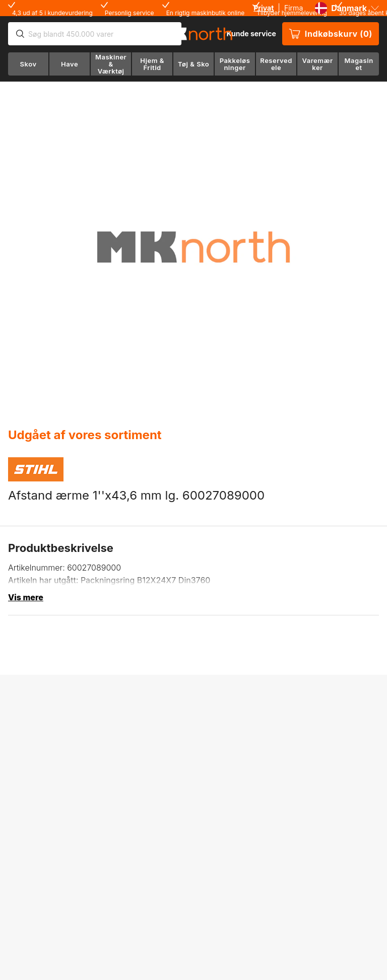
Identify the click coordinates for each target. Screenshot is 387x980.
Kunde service (251, 33)
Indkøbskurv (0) (331, 34)
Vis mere (26, 597)
